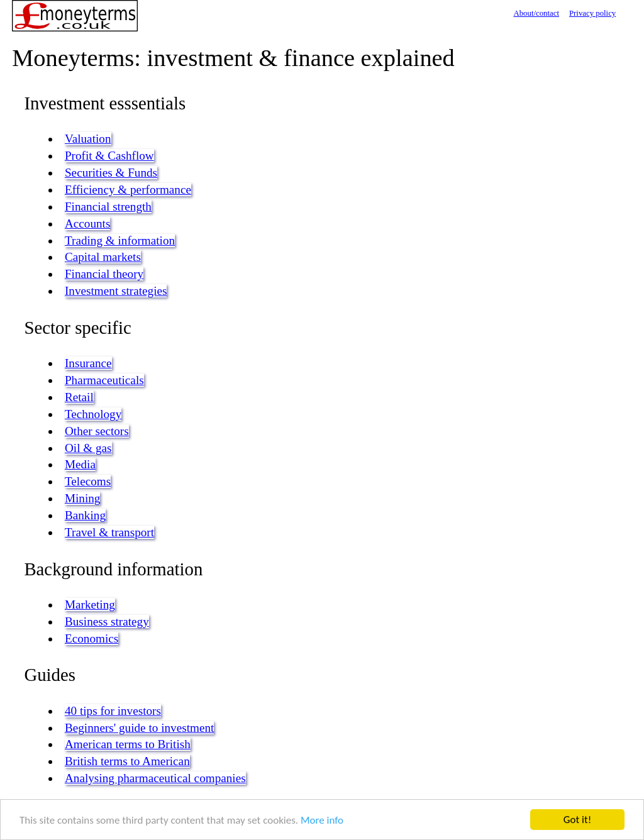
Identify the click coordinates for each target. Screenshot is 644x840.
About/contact (536, 13)
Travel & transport (109, 532)
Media (80, 464)
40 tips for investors (113, 711)
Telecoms (88, 481)
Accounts (87, 224)
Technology (93, 414)
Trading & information (120, 240)
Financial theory (104, 274)
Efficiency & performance (128, 190)
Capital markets (103, 257)
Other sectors (97, 431)
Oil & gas (88, 448)
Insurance (88, 363)
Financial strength (108, 207)
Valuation (88, 139)
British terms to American (127, 761)
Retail (79, 397)
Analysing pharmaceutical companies (155, 778)
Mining (83, 498)
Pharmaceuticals (104, 380)
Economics (92, 638)
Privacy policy (592, 13)
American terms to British (128, 744)
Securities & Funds (111, 173)
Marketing (90, 605)
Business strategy (107, 622)
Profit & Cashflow (109, 156)
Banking (85, 515)
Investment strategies (116, 291)
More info (322, 820)
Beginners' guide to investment (139, 728)
